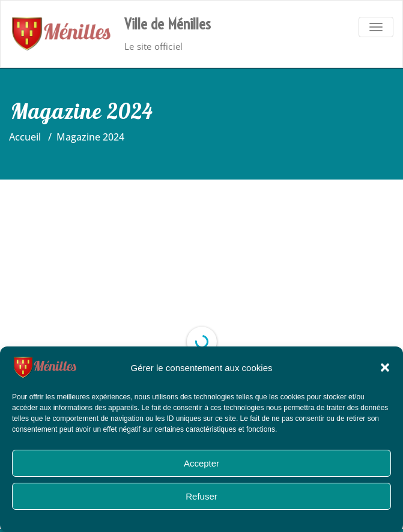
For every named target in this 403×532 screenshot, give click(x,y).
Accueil (25, 137)
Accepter (201, 463)
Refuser (201, 496)
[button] (385, 367)
